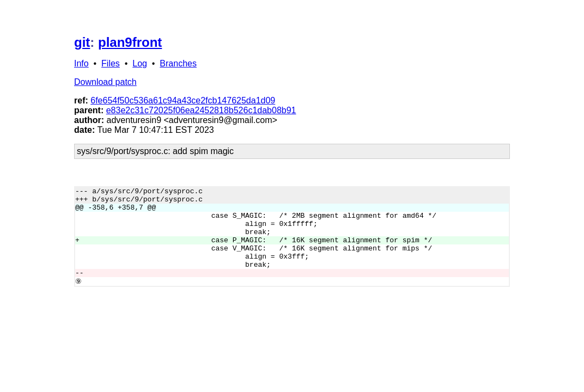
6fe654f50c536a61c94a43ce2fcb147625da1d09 (183, 100)
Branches (178, 63)
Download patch (105, 82)
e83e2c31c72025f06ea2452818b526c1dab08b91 (201, 110)
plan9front (130, 42)
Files (111, 63)
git (82, 42)
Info (81, 63)
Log (140, 63)
